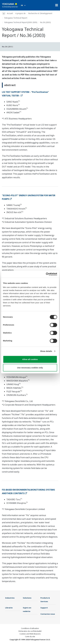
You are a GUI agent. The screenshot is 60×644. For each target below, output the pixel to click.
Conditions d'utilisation (30, 628)
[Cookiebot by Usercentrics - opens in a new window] (46, 274)
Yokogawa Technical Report (16, 18)
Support (44, 608)
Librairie (9, 608)
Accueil (10, 13)
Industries (10, 598)
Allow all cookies (30, 359)
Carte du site (30, 636)
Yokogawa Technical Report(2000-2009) (21, 22)
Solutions (27, 598)
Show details (46, 351)
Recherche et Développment (40, 13)
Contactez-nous (48, 614)
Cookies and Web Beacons (30, 634)
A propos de (20, 13)
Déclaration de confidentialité (30, 631)
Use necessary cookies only (30, 368)
